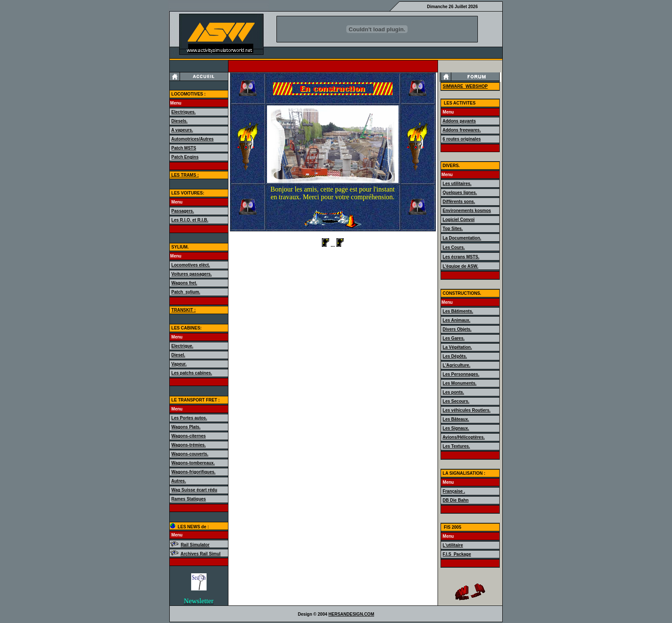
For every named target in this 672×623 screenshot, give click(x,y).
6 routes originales (462, 139)
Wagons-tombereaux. (193, 463)
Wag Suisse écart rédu (194, 490)
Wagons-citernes (189, 436)
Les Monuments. (460, 383)
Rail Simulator (195, 545)
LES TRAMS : (184, 175)
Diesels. (180, 121)
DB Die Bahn (456, 500)
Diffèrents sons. (459, 202)
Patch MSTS (184, 148)
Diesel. (178, 355)
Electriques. (184, 112)
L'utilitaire (453, 545)
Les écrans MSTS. (461, 257)
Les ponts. (453, 392)
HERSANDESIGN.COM (351, 614)
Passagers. (183, 211)
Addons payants (459, 121)
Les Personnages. (461, 374)
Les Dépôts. (455, 356)
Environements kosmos (467, 211)
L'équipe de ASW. (460, 266)
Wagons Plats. (186, 427)
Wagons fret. (184, 283)
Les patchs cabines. (192, 373)
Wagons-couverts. (190, 454)
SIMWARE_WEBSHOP (465, 86)
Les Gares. (454, 338)
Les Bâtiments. (458, 311)
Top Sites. (453, 229)
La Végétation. (457, 347)
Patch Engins (185, 157)
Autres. (178, 481)
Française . (454, 491)
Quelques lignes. (460, 193)
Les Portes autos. (189, 418)
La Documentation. (462, 238)
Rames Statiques (189, 499)
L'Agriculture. (457, 365)
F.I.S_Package (457, 554)
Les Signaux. (456, 428)
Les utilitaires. (457, 184)
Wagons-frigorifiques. (193, 472)
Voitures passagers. (192, 274)
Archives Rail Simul (200, 554)
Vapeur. (179, 364)
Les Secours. (456, 401)
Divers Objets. (457, 329)
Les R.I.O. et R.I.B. (190, 220)
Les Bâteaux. (456, 419)
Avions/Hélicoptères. (463, 437)
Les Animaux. (457, 320)
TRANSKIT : (184, 310)
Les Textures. (456, 446)
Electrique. (182, 346)
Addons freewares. (461, 130)
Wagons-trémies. (189, 445)
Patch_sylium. (186, 292)
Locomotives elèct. (191, 265)
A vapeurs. (182, 130)
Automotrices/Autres (192, 139)
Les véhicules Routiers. (467, 410)
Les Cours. (454, 247)
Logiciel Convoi (459, 220)
